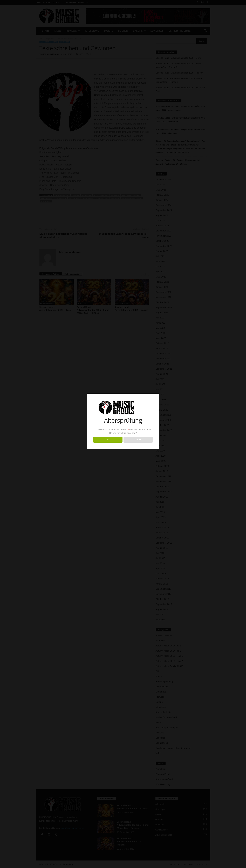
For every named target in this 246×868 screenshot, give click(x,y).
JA (108, 440)
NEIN (138, 440)
